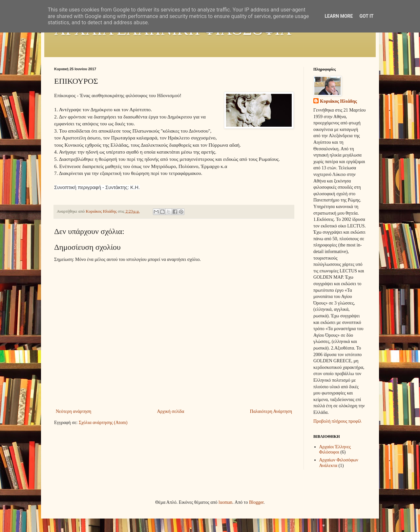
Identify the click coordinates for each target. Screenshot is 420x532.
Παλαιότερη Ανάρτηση (271, 411)
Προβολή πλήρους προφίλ (337, 421)
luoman (225, 502)
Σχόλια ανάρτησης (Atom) (103, 423)
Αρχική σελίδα (170, 411)
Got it (366, 16)
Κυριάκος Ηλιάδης (338, 101)
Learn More (339, 16)
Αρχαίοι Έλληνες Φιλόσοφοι (335, 450)
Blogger (256, 502)
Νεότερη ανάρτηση (73, 411)
